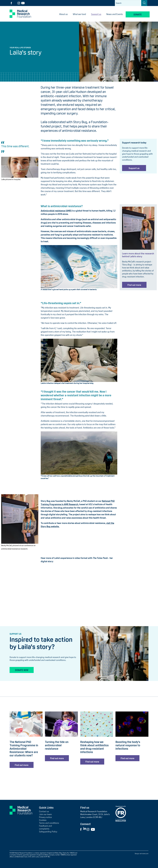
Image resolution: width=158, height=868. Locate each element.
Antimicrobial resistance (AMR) (56, 211)
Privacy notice (45, 817)
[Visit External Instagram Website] (89, 829)
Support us (96, 14)
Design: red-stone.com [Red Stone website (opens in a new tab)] (142, 854)
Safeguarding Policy (48, 832)
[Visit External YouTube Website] (94, 829)
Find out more (134, 285)
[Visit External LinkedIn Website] (85, 829)
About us (63, 14)
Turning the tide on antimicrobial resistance (57, 745)
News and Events (115, 14)
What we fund (79, 14)
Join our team (45, 814)
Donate (138, 15)
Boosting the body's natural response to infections (128, 745)
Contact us (44, 811)
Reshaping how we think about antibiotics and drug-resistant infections (94, 747)
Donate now (22, 670)
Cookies (43, 820)
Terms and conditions (49, 823)
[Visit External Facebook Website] (82, 829)
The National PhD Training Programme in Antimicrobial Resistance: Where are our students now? (24, 749)
